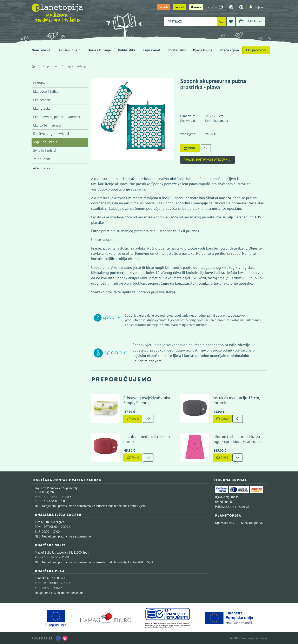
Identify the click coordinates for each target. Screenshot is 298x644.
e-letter (215, 7)
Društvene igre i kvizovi (51, 134)
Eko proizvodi (256, 50)
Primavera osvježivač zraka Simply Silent (147, 400)
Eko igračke (42, 108)
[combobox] (190, 21)
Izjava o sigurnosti (227, 497)
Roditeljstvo (177, 50)
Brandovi (40, 83)
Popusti (163, 7)
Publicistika (127, 50)
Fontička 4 (42, 578)
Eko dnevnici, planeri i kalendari (57, 117)
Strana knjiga (229, 50)
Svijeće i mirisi (45, 150)
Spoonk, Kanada (217, 121)
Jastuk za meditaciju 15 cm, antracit (236, 400)
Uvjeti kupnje (224, 502)
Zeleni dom (42, 159)
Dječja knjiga (203, 50)
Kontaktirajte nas (252, 523)
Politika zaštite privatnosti (232, 507)
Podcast (180, 7)
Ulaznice (196, 7)
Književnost (152, 50)
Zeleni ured (42, 167)
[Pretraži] (221, 21)
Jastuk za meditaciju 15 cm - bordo (147, 439)
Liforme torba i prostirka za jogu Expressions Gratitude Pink (236, 442)
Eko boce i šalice (46, 91)
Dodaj (190, 148)
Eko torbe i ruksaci (47, 125)
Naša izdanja (41, 50)
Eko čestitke (42, 100)
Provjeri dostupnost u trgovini (207, 160)
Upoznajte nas (224, 523)
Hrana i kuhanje (99, 50)
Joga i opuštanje (76, 66)
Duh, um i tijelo (69, 50)
